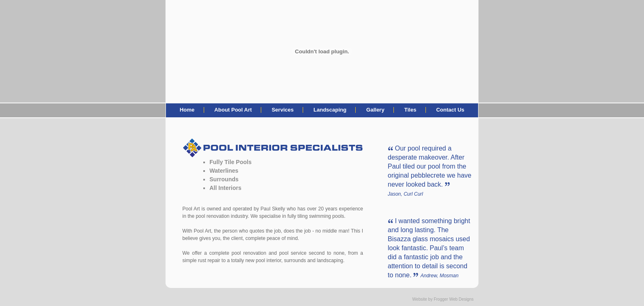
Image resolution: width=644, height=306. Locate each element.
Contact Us (450, 110)
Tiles (410, 110)
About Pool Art (233, 110)
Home (187, 110)
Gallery (375, 110)
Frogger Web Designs (454, 299)
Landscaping (330, 110)
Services (283, 110)
